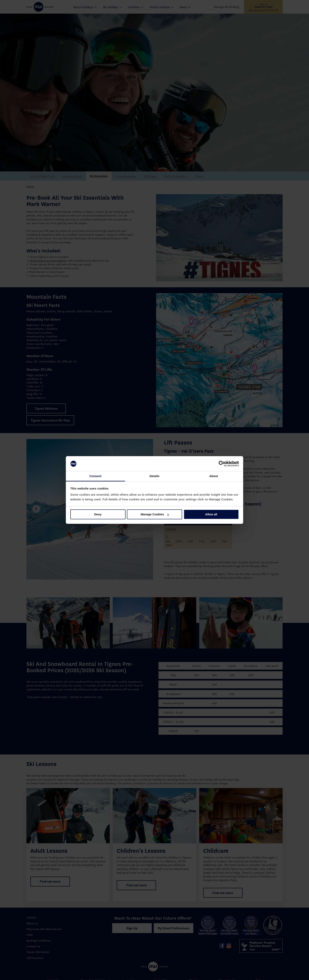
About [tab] (214, 476)
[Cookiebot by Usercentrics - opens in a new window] (222, 464)
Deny (98, 514)
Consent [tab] (95, 476)
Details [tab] (154, 476)
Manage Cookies (155, 514)
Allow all (211, 514)
